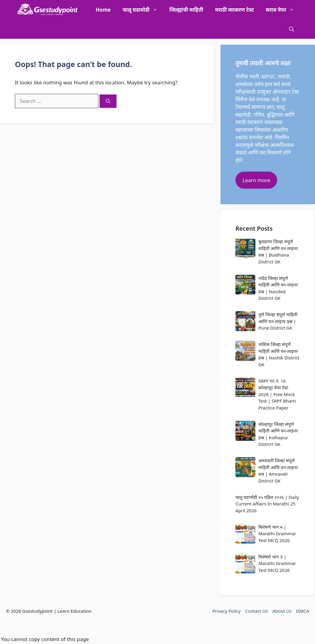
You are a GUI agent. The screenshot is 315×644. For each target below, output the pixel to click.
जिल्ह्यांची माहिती (186, 10)
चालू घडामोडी (143, 10)
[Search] (108, 101)
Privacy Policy (227, 611)
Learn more (256, 180)
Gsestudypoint (38, 611)
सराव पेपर (283, 10)
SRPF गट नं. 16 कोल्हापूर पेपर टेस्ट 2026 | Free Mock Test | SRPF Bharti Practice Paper (277, 394)
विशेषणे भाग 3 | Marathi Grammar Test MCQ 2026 (277, 563)
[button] (292, 29)
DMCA (302, 611)
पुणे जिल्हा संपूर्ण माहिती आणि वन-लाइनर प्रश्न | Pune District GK (278, 321)
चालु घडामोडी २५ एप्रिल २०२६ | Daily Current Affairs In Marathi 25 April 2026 (267, 504)
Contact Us (256, 611)
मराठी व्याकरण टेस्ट (235, 10)
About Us (282, 611)
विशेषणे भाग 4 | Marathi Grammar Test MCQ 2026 (277, 534)
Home (103, 10)
